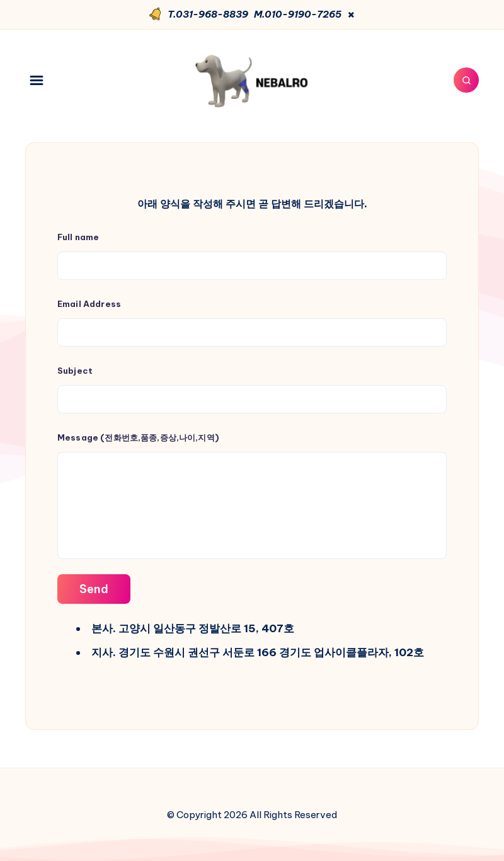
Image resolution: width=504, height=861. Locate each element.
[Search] (466, 80)
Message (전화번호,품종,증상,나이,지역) (252, 496)
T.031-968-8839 (208, 14)
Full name (252, 256)
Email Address (252, 323)
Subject (252, 390)
